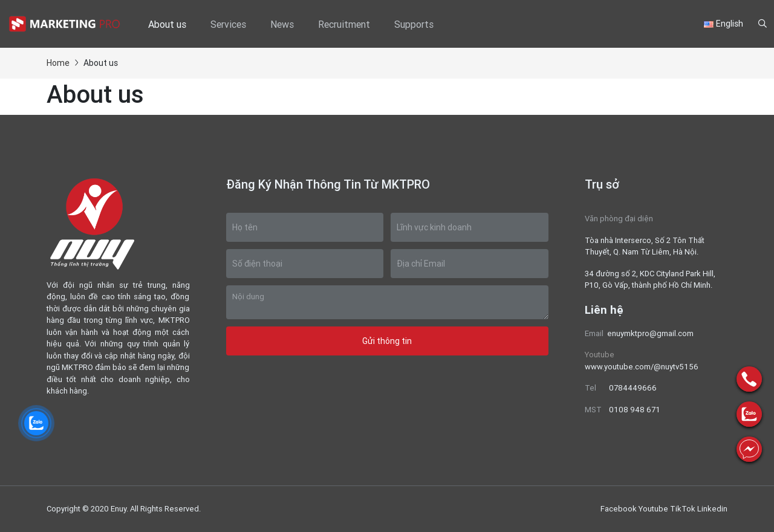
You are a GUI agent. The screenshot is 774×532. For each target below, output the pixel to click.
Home (58, 63)
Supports (414, 24)
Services (228, 24)
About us (167, 24)
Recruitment (344, 24)
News (282, 24)
